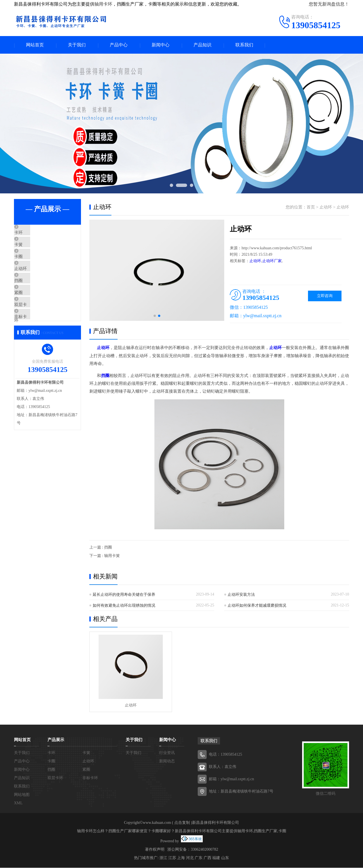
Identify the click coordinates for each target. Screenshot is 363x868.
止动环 (33, 283)
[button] (155, 316)
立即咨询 (325, 296)
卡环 (31, 234)
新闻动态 (167, 761)
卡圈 (31, 267)
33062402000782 (204, 850)
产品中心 (119, 45)
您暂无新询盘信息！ (329, 4)
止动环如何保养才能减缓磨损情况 (257, 606)
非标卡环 (35, 349)
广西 (207, 858)
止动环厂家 (272, 261)
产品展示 (56, 740)
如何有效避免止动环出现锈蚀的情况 (124, 606)
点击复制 (182, 823)
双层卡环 (35, 333)
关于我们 (77, 45)
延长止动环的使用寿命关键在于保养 (124, 595)
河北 (190, 858)
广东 (199, 858)
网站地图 (22, 795)
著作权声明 (155, 850)
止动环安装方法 (241, 595)
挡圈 (31, 300)
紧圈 (31, 316)
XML (18, 803)
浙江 (163, 858)
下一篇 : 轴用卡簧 (105, 556)
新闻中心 (161, 45)
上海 (181, 858)
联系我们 (244, 45)
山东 (225, 858)
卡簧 (31, 250)
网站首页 (35, 45)
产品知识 (202, 45)
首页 (311, 208)
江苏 (172, 858)
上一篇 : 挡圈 (101, 548)
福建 (216, 858)
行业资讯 (167, 753)
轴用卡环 (103, 4)
